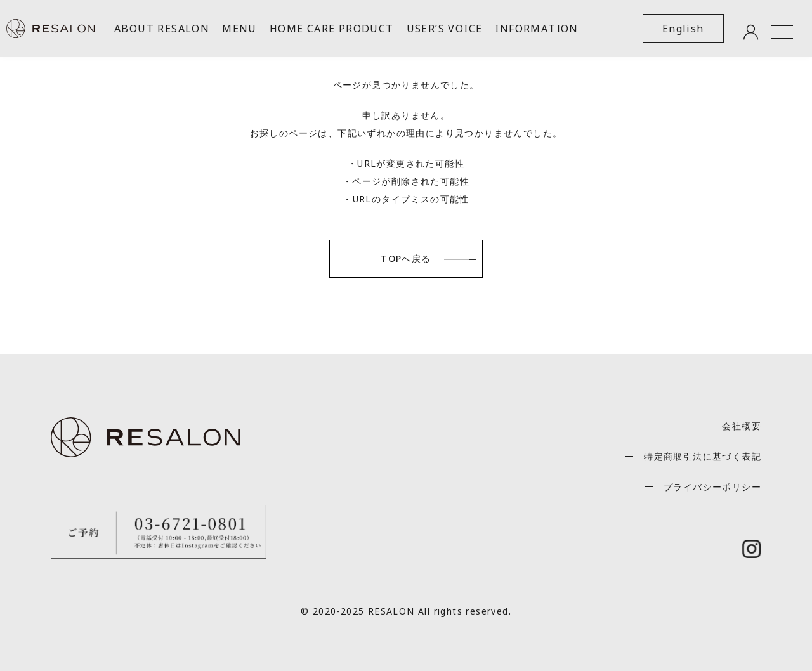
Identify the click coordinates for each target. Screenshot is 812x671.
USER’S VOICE (445, 29)
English (683, 29)
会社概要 (742, 426)
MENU (239, 29)
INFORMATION (536, 29)
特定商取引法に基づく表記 (703, 456)
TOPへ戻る (406, 258)
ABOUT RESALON (162, 29)
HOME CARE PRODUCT (332, 29)
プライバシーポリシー (712, 487)
